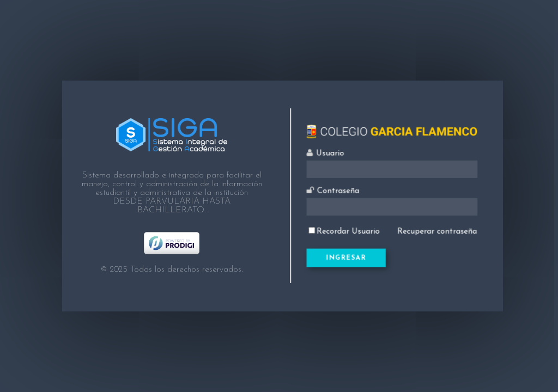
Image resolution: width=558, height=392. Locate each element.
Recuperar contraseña (433, 228)
